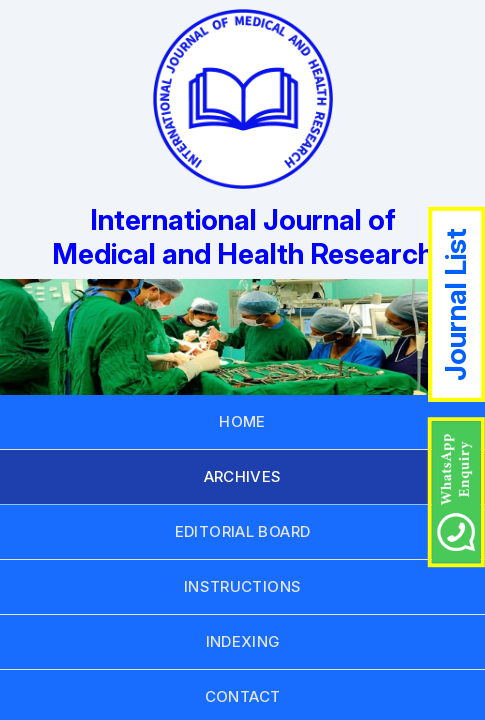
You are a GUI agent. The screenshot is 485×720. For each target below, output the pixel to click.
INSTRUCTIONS (243, 586)
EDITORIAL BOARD (243, 531)
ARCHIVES (243, 476)
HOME (242, 421)
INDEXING (243, 641)
